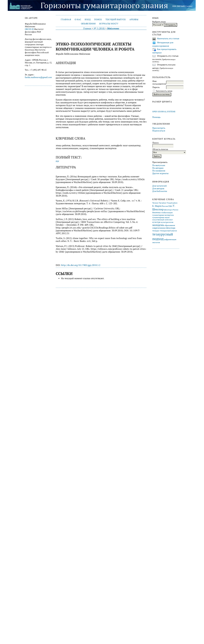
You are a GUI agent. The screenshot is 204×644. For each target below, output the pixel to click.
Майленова (113, 28)
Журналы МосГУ (109, 24)
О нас (78, 19)
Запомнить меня (164, 91)
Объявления (88, 24)
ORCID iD (29, 29)
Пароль (156, 87)
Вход (88, 19)
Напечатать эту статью (168, 39)
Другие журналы (160, 173)
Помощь (156, 117)
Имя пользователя (159, 83)
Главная (66, 19)
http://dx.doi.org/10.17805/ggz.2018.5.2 (81, 265)
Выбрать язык (159, 22)
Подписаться (159, 131)
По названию (159, 171)
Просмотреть (159, 128)
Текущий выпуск (116, 19)
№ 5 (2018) (99, 28)
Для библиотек (160, 191)
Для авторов (158, 189)
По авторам (158, 168)
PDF (57, 161)
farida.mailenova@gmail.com (38, 77)
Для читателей (160, 186)
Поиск (98, 19)
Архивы (134, 19)
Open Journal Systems (164, 112)
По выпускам (159, 165)
